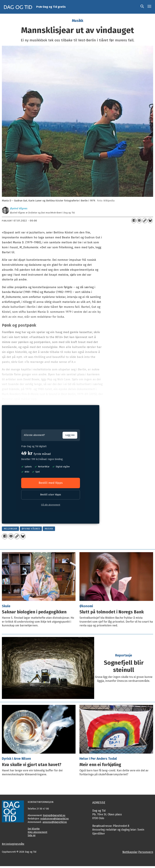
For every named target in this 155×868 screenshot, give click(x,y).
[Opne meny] (149, 7)
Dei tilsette (34, 829)
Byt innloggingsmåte (13, 844)
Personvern (146, 852)
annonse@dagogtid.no (55, 822)
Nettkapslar (130, 852)
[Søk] (142, 7)
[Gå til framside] (18, 7)
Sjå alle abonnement (51, 505)
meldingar (11, 529)
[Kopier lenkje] (145, 221)
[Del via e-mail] (139, 221)
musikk (49, 529)
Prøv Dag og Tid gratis (51, 7)
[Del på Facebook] (134, 221)
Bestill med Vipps (51, 483)
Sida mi (32, 835)
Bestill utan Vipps (51, 495)
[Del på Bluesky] (150, 221)
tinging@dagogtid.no (54, 815)
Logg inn (70, 435)
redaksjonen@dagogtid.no (54, 819)
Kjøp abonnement (37, 832)
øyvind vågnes (31, 529)
